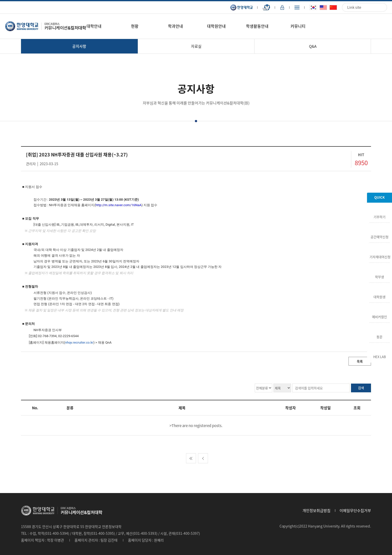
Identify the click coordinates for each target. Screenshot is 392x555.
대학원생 (379, 296)
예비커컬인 (379, 316)
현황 (135, 26)
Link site (354, 7)
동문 (379, 336)
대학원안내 (216, 26)
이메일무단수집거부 (355, 511)
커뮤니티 (298, 26)
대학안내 (94, 26)
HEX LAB (380, 356)
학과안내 (175, 26)
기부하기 (379, 216)
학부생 (379, 276)
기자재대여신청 (379, 256)
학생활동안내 (257, 26)
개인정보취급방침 (316, 511)
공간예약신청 (379, 236)
